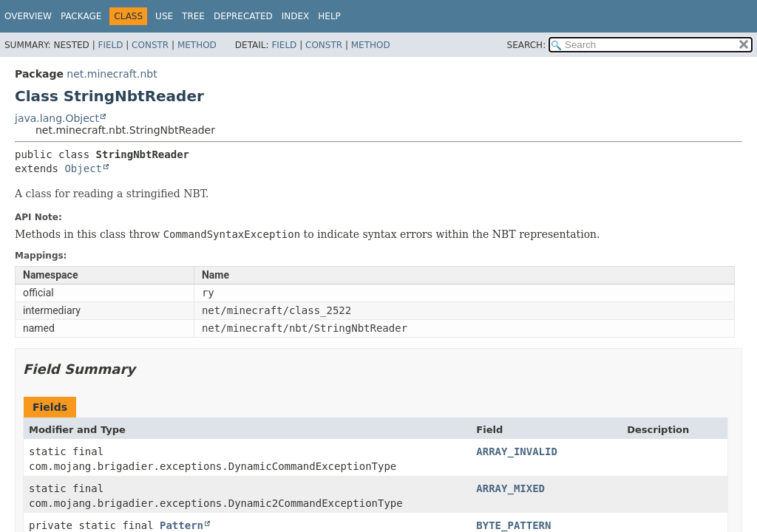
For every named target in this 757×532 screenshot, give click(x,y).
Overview (28, 16)
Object (83, 168)
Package (81, 16)
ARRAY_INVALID (517, 451)
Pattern (181, 525)
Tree (193, 16)
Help (329, 16)
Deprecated (243, 16)
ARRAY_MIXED (510, 488)
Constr (150, 45)
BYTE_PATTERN (513, 525)
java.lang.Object (57, 118)
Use (164, 16)
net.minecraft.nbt (112, 74)
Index (296, 16)
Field (110, 45)
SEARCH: (527, 45)
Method (197, 45)
